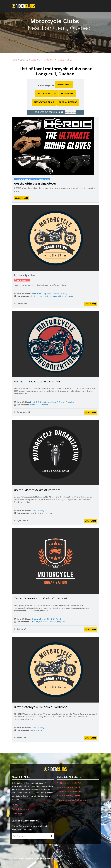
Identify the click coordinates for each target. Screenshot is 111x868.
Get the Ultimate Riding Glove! (35, 184)
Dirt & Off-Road (37, 402)
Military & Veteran (66, 296)
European (34, 730)
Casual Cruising (37, 511)
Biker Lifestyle (53, 294)
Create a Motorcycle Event (69, 796)
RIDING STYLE (64, 85)
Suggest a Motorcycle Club (69, 783)
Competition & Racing (55, 402)
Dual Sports (60, 622)
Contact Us (17, 813)
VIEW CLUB (90, 304)
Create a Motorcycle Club (69, 787)
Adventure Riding (38, 294)
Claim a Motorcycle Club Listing (72, 800)
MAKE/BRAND (67, 93)
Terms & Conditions (20, 809)
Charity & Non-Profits (40, 296)
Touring (64, 294)
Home (14, 60)
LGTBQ (53, 296)
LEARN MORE (22, 198)
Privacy (15, 805)
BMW (42, 730)
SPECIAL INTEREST (68, 102)
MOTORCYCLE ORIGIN (44, 102)
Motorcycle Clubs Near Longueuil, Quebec (58, 60)
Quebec (33, 60)
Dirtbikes (44, 405)
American (34, 405)
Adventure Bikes (46, 622)
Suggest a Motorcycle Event (70, 791)
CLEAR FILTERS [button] (70, 112)
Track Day (70, 402)
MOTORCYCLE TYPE (47, 93)
